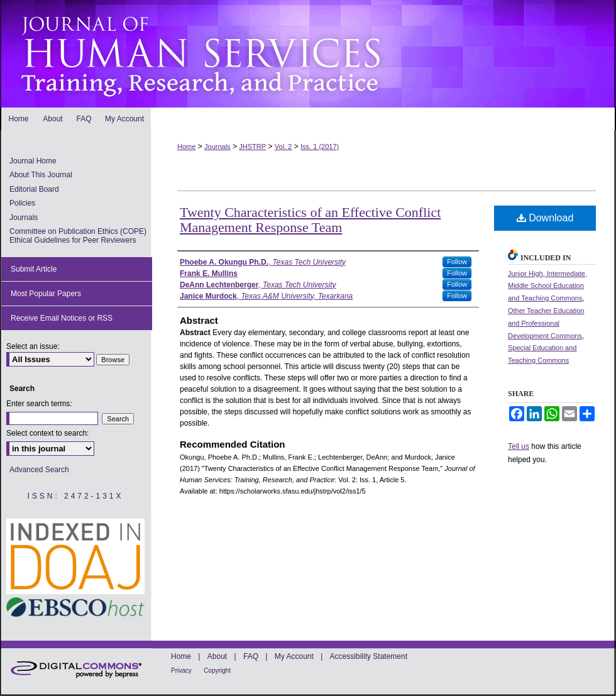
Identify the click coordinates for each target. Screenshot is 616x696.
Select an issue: (33, 346)
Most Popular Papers (46, 294)
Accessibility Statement (369, 656)
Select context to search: (47, 433)
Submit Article (34, 269)
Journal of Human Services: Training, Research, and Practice (308, 54)
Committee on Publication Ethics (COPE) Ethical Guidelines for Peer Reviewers (78, 236)
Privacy (181, 671)
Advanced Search (39, 470)
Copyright (217, 671)
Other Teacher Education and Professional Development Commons (546, 323)
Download (545, 218)
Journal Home (33, 161)
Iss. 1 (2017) (320, 146)
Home (186, 146)
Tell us (519, 446)
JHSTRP (252, 146)
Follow (457, 262)
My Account (294, 656)
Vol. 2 (283, 146)
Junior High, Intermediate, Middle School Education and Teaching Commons (547, 286)
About (217, 656)
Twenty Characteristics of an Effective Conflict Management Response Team (310, 220)
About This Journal (41, 175)
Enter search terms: (39, 404)
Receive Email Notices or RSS (62, 318)
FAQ (251, 656)
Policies (22, 203)
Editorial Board (34, 189)
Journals (217, 146)
